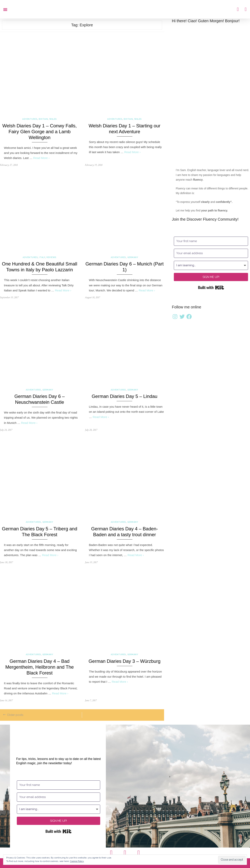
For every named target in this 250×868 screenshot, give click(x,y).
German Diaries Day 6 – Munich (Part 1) (124, 267)
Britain (43, 119)
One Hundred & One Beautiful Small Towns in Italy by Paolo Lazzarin (40, 267)
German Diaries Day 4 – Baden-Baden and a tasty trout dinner (125, 532)
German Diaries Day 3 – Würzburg (124, 661)
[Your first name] (211, 241)
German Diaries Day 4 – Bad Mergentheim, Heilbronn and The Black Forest (39, 667)
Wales (53, 119)
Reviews (51, 257)
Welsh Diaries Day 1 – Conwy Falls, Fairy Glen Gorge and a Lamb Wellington (40, 132)
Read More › (41, 158)
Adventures (30, 119)
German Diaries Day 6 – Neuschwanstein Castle (40, 399)
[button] (5, 9)
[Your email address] (211, 253)
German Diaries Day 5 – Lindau (124, 396)
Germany (133, 257)
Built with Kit (211, 288)
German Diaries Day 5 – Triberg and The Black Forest (40, 532)
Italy (42, 257)
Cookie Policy (77, 861)
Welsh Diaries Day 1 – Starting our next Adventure (125, 129)
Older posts (15, 715)
